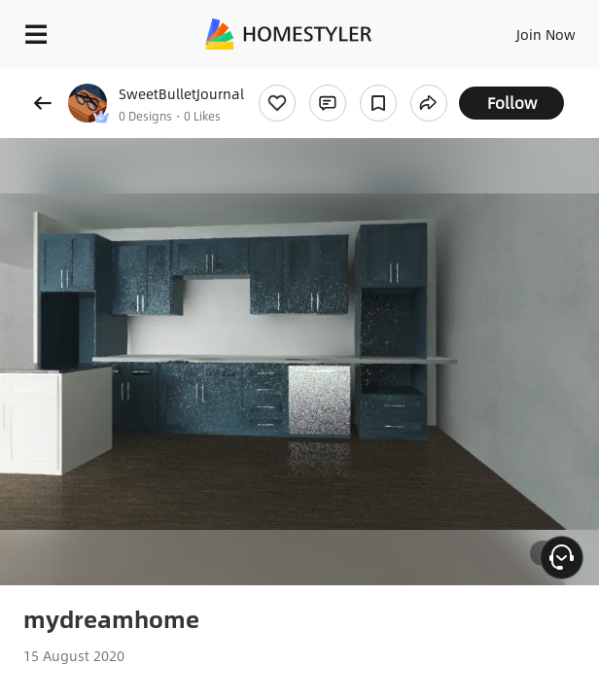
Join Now (546, 34)
